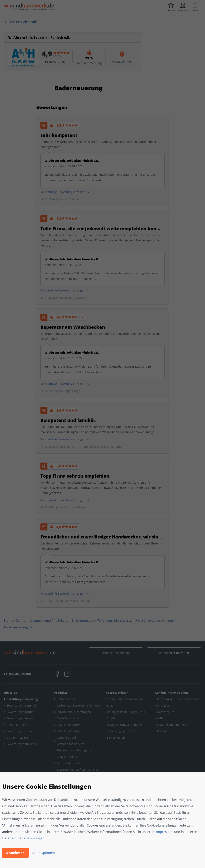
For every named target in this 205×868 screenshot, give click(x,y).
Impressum (165, 832)
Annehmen (15, 853)
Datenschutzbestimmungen (23, 838)
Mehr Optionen (43, 853)
